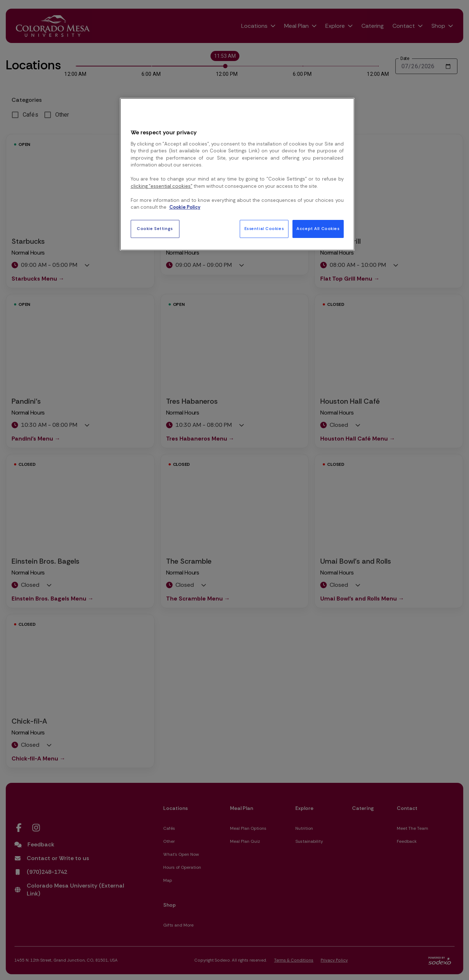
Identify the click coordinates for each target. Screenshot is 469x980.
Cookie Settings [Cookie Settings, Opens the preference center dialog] (155, 229)
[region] (237, 174)
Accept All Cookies (318, 229)
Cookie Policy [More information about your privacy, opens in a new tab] (185, 207)
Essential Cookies (264, 229)
